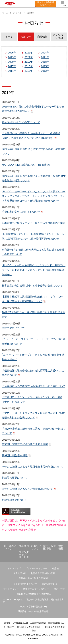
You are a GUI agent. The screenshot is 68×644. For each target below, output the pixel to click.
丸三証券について (10, 547)
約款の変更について (13, 328)
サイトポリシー (11, 589)
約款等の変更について (15, 478)
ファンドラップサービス (24, 555)
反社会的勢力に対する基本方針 (34, 578)
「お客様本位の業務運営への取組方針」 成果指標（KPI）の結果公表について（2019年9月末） (31, 136)
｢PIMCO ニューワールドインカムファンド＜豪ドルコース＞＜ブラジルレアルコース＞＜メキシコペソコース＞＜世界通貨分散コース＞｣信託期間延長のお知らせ (34, 196)
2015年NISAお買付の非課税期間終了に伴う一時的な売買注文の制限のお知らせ (33, 109)
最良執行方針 (20, 573)
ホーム (5, 13)
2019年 (29, 62)
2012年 (45, 71)
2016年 (29, 66)
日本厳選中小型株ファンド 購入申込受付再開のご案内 (34, 223)
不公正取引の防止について (24, 584)
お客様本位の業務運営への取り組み (34, 594)
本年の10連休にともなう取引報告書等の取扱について (32, 467)
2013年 (29, 71)
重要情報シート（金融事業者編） (34, 611)
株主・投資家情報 (50, 547)
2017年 (12, 66)
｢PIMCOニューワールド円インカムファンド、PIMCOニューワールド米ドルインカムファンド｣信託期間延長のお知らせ (34, 270)
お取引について (36, 547)
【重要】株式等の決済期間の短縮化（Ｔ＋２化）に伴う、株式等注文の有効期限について (32, 299)
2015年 (45, 66)
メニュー (63, 6)
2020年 (12, 62)
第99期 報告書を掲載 (15, 455)
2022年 (29, 57)
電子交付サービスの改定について (21, 122)
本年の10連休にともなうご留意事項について (27, 489)
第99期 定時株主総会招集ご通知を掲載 (25, 444)
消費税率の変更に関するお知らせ (21, 212)
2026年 (12, 53)
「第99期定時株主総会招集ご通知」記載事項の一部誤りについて (34, 431)
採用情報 (61, 547)
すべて (9, 37)
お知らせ (18, 13)
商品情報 (42, 37)
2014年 (12, 71)
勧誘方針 (56, 568)
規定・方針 (59, 589)
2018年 (45, 62)
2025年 (29, 53)
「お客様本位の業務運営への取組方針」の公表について (34, 386)
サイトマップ (14, 568)
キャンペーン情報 (59, 37)
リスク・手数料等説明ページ (46, 4)
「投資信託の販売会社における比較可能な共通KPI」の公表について (33, 373)
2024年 (45, 53)
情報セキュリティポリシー (36, 589)
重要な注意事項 (49, 584)
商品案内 (24, 546)
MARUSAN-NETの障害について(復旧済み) (26, 165)
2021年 (45, 57)
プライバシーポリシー (36, 568)
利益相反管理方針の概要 (43, 573)
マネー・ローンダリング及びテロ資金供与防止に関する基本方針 (33, 601)
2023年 (12, 57)
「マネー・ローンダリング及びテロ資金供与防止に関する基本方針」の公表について (34, 415)
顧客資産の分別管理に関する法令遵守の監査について (32, 286)
